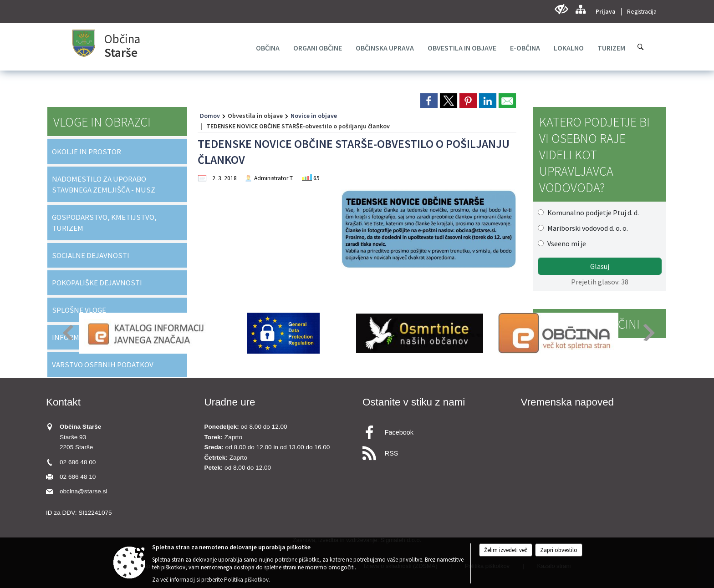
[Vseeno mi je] (541, 243)
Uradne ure (230, 402)
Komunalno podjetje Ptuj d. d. (593, 213)
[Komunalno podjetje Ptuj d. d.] (541, 212)
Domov (210, 116)
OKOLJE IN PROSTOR (87, 152)
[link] (429, 101)
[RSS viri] (436, 451)
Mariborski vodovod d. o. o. (588, 228)
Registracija (642, 12)
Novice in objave (314, 116)
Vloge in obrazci (102, 122)
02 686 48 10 (78, 477)
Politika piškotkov (246, 580)
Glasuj (600, 266)
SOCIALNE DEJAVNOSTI (91, 255)
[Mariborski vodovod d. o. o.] (541, 228)
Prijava (606, 12)
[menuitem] (268, 48)
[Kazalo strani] (580, 9)
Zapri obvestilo (559, 550)
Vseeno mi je (567, 243)
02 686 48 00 (78, 462)
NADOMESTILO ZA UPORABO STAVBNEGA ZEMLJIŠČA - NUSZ (104, 184)
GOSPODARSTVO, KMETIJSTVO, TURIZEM (104, 223)
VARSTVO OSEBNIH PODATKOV (103, 365)
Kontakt (63, 402)
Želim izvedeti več (506, 550)
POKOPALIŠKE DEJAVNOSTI (97, 283)
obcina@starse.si (83, 491)
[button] (67, 332)
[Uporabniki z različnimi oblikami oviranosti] (561, 9)
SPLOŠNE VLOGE (79, 310)
